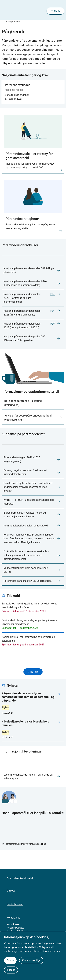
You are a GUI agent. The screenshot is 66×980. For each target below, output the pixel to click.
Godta (10, 960)
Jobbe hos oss (15, 904)
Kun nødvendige (31, 960)
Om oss (11, 891)
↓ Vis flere (33, 672)
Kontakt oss (13, 918)
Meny (57, 11)
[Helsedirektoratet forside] (5, 11)
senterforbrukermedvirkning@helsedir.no (26, 844)
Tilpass (11, 970)
